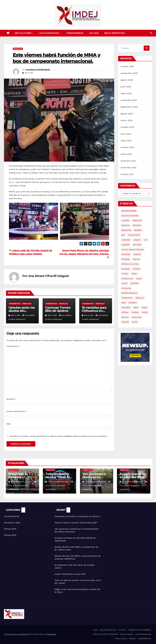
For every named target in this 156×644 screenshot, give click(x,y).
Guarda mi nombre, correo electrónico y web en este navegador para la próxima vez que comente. (58, 436)
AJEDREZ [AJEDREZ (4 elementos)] (126, 221)
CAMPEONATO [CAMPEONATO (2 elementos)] (134, 235)
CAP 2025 (94, 33)
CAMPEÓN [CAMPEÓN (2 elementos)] (126, 240)
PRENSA (132, 639)
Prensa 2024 (18, 49)
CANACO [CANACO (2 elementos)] (137, 240)
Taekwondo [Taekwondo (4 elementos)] (137, 317)
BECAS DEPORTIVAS (115, 33)
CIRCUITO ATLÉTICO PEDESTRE (105, 634)
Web (9, 424)
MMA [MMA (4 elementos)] (124, 303)
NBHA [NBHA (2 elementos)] (136, 308)
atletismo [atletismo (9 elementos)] (126, 225)
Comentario (13, 346)
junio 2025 (126, 87)
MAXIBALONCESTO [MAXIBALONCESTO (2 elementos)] (130, 293)
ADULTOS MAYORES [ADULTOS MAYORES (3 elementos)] (130, 216)
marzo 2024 (127, 120)
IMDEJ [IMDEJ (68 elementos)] (134, 274)
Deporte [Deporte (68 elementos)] (136, 259)
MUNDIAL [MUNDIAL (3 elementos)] (133, 303)
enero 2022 (126, 154)
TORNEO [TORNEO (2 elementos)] (125, 322)
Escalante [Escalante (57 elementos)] (126, 269)
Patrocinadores (121, 639)
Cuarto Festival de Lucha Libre (70, 574)
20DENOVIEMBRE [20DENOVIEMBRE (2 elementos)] (129, 211)
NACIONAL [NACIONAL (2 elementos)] (126, 308)
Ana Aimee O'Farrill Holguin (38, 70)
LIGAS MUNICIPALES (49, 33)
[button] (151, 33)
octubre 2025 (127, 66)
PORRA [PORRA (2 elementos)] (145, 312)
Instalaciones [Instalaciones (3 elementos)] (127, 279)
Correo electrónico (17, 411)
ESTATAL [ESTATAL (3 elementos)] (137, 269)
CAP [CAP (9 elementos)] (145, 240)
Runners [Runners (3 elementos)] (125, 317)
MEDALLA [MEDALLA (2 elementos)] (140, 298)
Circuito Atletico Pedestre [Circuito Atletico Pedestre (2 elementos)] (133, 250)
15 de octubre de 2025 (22, 482)
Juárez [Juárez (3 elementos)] (124, 283)
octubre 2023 (127, 127)
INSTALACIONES (23, 33)
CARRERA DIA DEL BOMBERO (140, 630)
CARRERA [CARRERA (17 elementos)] (126, 245)
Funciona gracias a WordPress (16, 634)
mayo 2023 (126, 141)
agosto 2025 (127, 80)
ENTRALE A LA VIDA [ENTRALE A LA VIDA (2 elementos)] (130, 264)
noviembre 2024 (129, 100)
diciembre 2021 (128, 161)
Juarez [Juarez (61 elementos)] (139, 279)
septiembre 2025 (129, 73)
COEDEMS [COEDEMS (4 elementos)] (126, 254)
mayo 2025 (126, 93)
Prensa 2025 (13, 470)
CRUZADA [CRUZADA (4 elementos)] (126, 259)
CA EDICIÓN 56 (11, 516)
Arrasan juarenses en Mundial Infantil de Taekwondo (134, 477)
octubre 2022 (127, 147)
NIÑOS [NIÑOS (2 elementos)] (144, 308)
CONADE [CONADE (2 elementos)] (137, 254)
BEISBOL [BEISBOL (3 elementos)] (138, 230)
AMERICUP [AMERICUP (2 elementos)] (137, 221)
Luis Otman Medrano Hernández (22, 486)
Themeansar (51, 634)
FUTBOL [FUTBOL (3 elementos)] (125, 274)
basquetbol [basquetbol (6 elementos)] (126, 230)
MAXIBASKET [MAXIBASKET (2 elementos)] (127, 298)
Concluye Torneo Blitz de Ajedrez (58, 309)
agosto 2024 (127, 114)
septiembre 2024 (129, 107)
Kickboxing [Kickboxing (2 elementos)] (126, 288)
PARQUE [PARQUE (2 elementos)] (135, 312)
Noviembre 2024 (15, 304)
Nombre (11, 399)
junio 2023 (126, 134)
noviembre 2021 (129, 168)
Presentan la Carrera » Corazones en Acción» (77, 516)
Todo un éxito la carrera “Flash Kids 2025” (59, 477)
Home (96, 630)
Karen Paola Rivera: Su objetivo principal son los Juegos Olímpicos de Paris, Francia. (84, 254)
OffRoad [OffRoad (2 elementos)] (125, 312)
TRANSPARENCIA (75, 33)
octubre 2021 (127, 174)
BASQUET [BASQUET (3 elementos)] (137, 225)
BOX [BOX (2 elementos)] (123, 235)
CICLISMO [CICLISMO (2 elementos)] (137, 245)
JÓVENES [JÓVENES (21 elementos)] (134, 283)
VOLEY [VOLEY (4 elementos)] (135, 322)
